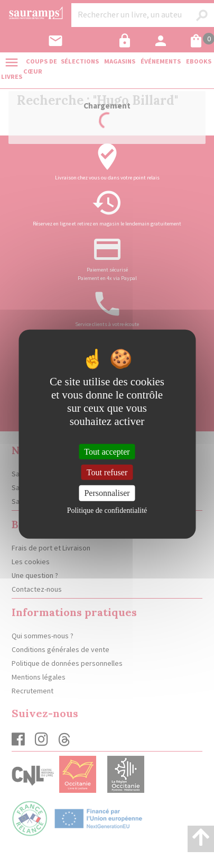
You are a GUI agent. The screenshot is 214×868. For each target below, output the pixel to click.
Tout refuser (107, 472)
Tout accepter (107, 452)
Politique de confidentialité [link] (107, 510)
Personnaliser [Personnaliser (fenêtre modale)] (107, 493)
